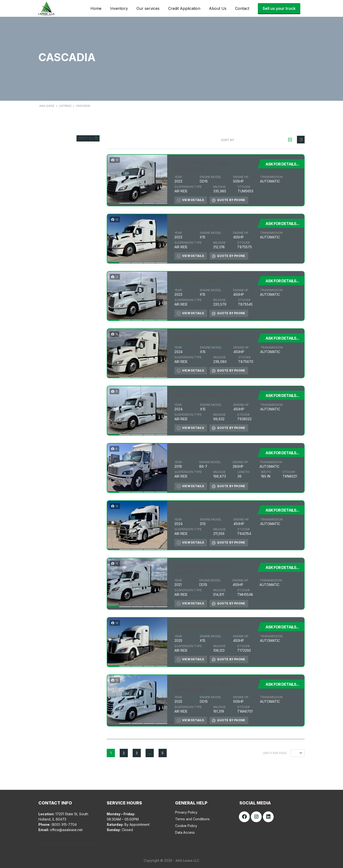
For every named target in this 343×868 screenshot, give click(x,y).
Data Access (185, 832)
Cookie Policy (186, 826)
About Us (218, 8)
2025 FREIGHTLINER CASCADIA (202, 686)
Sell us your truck (279, 8)
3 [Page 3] (137, 753)
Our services (148, 8)
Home (96, 8)
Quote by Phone (228, 200)
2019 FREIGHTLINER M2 (207, 452)
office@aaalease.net (66, 830)
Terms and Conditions (192, 819)
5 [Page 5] (163, 753)
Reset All (87, 138)
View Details (190, 200)
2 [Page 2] (124, 753)
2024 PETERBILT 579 (203, 337)
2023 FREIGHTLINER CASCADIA (202, 166)
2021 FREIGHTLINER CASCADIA (202, 570)
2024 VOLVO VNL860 (204, 509)
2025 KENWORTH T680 (207, 626)
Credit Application (184, 8)
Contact (242, 8)
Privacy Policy (186, 812)
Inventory (119, 8)
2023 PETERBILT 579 (203, 223)
